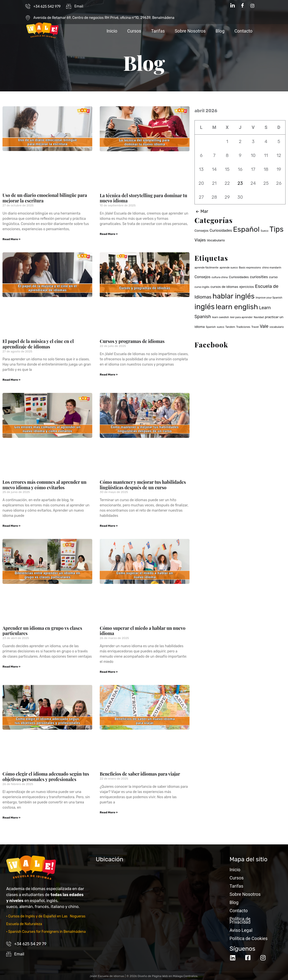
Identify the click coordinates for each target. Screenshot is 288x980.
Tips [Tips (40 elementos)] (277, 229)
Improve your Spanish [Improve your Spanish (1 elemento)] (269, 298)
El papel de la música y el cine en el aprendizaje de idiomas (38, 344)
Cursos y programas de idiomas (132, 341)
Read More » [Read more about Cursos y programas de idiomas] (109, 375)
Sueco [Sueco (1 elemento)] (264, 231)
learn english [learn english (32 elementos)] (237, 307)
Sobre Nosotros (190, 31)
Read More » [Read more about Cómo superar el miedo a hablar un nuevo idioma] (109, 672)
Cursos (134, 31)
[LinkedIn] (233, 6)
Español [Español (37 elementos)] (246, 229)
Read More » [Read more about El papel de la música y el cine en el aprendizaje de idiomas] (11, 380)
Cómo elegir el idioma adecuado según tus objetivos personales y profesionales (46, 777)
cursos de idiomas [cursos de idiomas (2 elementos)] (224, 287)
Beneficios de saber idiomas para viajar (140, 774)
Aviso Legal (241, 930)
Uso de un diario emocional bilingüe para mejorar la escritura (45, 198)
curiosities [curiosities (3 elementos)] (259, 277)
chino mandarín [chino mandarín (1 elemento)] (272, 268)
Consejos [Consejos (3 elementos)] (202, 277)
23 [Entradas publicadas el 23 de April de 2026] (240, 183)
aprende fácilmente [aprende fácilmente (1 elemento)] (206, 268)
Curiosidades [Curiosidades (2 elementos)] (239, 277)
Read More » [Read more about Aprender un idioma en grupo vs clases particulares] (11, 667)
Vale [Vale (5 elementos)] (264, 326)
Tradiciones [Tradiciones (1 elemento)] (243, 327)
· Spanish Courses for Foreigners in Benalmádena (46, 932)
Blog (220, 31)
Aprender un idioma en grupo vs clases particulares (42, 631)
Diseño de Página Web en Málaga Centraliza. (168, 976)
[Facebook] (242, 6)
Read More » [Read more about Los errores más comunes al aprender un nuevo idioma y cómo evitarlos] (11, 526)
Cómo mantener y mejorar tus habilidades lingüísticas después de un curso (143, 485)
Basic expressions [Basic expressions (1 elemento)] (250, 268)
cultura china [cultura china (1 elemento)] (219, 277)
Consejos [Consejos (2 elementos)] (201, 231)
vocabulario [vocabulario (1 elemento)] (277, 327)
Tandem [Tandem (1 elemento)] (230, 327)
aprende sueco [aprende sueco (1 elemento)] (229, 268)
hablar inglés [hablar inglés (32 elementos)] (234, 296)
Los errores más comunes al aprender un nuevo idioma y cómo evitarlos (44, 485)
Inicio (111, 31)
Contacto (243, 31)
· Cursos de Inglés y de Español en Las (37, 916)
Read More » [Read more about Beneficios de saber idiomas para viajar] (109, 812)
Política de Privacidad (240, 920)
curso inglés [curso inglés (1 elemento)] (202, 287)
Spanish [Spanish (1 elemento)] (211, 327)
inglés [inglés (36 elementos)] (205, 307)
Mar (201, 211)
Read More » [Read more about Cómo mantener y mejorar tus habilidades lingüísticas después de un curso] (109, 526)
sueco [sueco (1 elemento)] (221, 327)
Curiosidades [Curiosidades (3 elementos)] (221, 230)
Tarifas (158, 31)
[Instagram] (252, 6)
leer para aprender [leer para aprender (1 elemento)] (241, 317)
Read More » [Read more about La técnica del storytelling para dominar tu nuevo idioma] (109, 234)
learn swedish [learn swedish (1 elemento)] (221, 317)
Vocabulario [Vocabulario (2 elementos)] (216, 240)
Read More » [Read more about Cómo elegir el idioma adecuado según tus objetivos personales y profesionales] (11, 818)
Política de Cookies (249, 938)
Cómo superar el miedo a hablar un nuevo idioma (143, 631)
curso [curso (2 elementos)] (273, 277)
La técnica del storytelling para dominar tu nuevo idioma (144, 198)
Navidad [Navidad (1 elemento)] (259, 317)
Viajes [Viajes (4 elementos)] (200, 240)
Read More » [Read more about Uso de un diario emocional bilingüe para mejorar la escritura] (11, 239)
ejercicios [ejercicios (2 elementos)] (247, 287)
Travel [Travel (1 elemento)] (255, 327)
